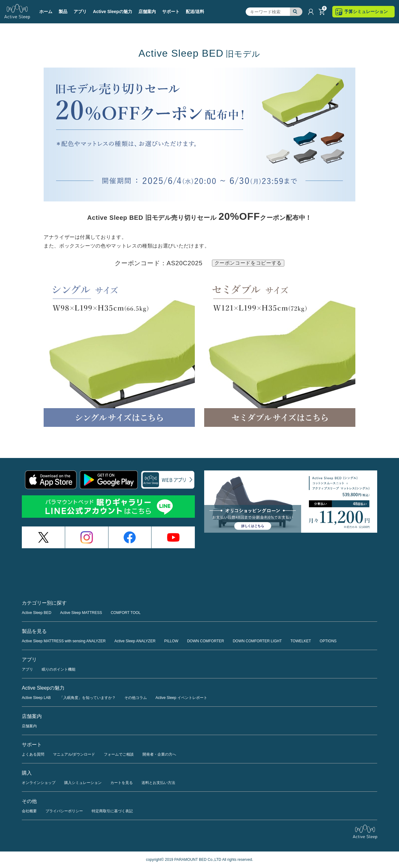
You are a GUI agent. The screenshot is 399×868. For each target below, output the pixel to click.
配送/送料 (195, 12)
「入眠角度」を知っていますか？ (88, 698)
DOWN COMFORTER (205, 641)
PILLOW (171, 641)
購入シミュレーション (83, 783)
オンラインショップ (39, 783)
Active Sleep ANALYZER (135, 641)
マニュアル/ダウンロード (74, 754)
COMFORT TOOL (126, 613)
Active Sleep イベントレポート (181, 698)
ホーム (46, 12)
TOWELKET (301, 641)
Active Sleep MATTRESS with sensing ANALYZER (64, 641)
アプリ (27, 669)
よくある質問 (33, 754)
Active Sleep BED (37, 613)
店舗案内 (147, 12)
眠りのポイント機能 (59, 669)
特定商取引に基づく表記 (112, 811)
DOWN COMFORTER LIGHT (257, 641)
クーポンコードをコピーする (248, 263)
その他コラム (136, 698)
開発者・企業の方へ (159, 754)
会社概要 (29, 811)
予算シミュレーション (366, 12)
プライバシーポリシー (64, 811)
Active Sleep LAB (36, 698)
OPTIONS (328, 641)
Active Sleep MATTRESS (81, 613)
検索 (296, 12)
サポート (171, 12)
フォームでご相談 (119, 754)
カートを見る (122, 783)
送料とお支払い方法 (158, 783)
